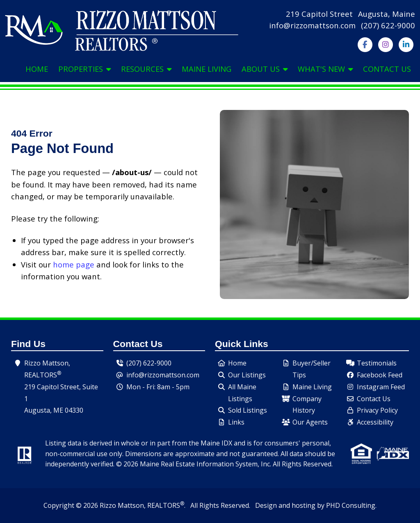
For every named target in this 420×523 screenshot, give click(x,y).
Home (37, 69)
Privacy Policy (377, 410)
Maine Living (207, 69)
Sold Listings (248, 410)
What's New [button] (325, 69)
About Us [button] (265, 69)
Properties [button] (84, 69)
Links (236, 422)
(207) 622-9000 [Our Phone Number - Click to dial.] (149, 363)
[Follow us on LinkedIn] (406, 44)
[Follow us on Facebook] (365, 44)
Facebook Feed (380, 375)
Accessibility (375, 422)
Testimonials (377, 363)
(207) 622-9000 (388, 25)
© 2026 (87, 505)
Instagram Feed (381, 387)
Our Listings (247, 375)
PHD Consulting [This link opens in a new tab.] (351, 505)
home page (74, 264)
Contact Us (387, 69)
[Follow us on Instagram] (385, 44)
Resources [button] (146, 69)
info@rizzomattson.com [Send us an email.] (163, 375)
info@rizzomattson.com (312, 25)
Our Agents (310, 422)
